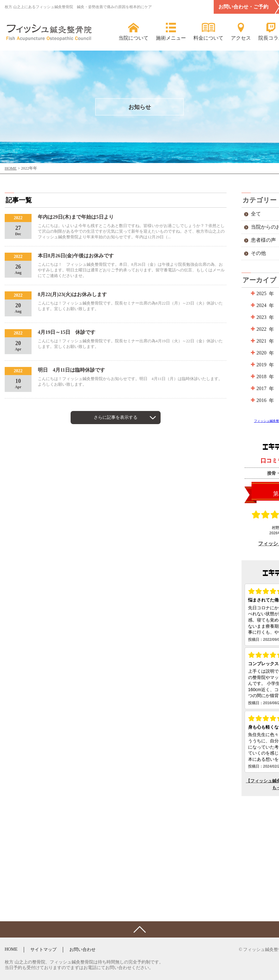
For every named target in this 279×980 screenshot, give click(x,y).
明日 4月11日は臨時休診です (71, 370)
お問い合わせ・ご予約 (243, 7)
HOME (11, 949)
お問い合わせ (82, 950)
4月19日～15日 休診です (67, 332)
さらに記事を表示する (116, 417)
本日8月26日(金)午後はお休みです (76, 256)
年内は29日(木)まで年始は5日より (76, 217)
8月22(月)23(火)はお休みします (72, 294)
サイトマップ (43, 950)
